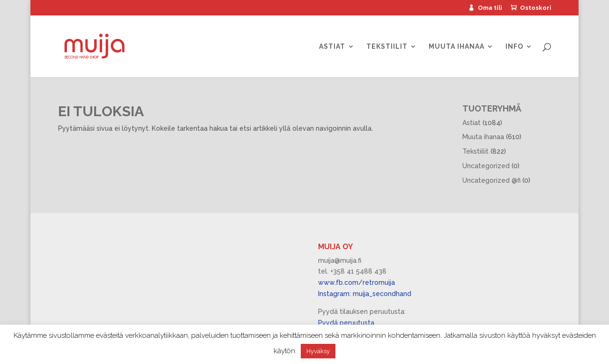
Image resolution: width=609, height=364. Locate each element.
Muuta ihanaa (457, 47)
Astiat (332, 47)
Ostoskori (536, 8)
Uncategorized (486, 166)
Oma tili (490, 8)
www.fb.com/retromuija (356, 282)
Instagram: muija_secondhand (365, 294)
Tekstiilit (387, 47)
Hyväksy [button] (318, 351)
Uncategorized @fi (491, 180)
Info (514, 47)
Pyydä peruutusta (346, 323)
